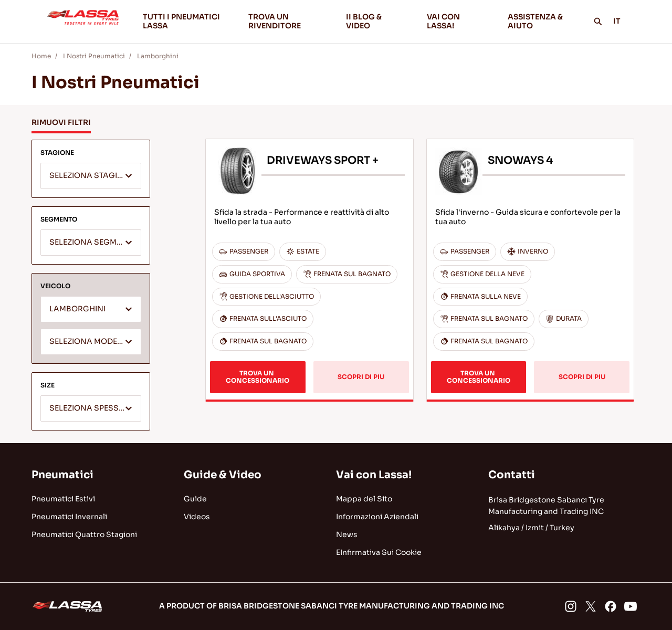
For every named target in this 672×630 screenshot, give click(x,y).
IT (623, 21)
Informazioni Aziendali (377, 517)
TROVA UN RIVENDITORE (275, 21)
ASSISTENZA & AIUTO (535, 21)
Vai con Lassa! (374, 475)
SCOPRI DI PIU (361, 377)
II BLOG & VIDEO (378, 21)
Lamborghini (158, 56)
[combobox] (91, 176)
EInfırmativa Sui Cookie (379, 552)
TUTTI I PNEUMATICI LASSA (181, 21)
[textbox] (91, 176)
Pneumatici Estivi (63, 499)
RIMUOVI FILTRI (61, 122)
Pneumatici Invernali (69, 517)
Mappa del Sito (364, 499)
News (347, 534)
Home (41, 56)
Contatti (512, 475)
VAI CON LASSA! (459, 21)
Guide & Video (223, 475)
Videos (197, 517)
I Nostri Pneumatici (94, 56)
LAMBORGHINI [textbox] (77, 309)
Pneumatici (62, 475)
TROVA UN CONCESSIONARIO (258, 377)
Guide (195, 499)
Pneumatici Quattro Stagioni (84, 534)
